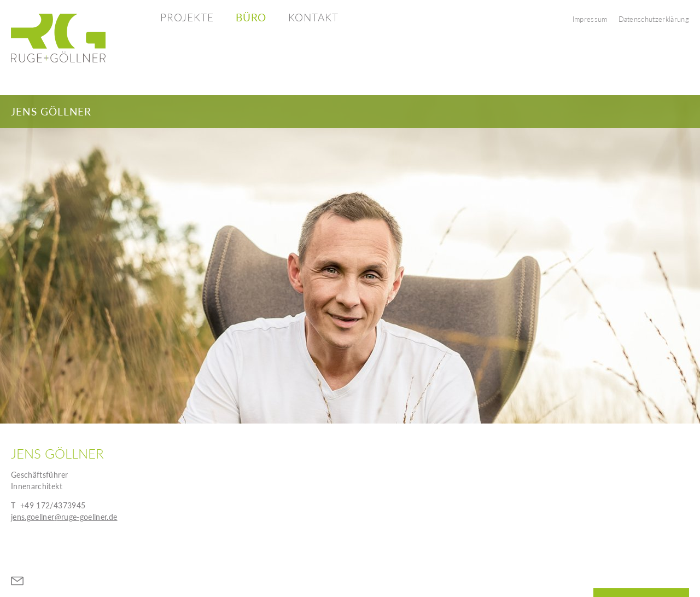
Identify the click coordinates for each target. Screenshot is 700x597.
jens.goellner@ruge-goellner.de (64, 517)
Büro (251, 17)
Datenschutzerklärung (654, 19)
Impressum (590, 19)
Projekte (187, 17)
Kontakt (313, 17)
